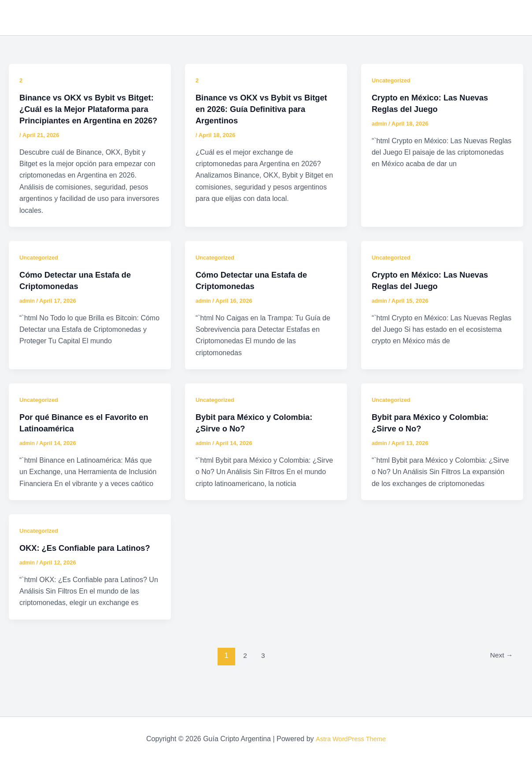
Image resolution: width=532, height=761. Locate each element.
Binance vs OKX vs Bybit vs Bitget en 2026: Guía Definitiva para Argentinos (259, 109)
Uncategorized (393, 80)
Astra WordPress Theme (351, 739)
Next (500, 678)
